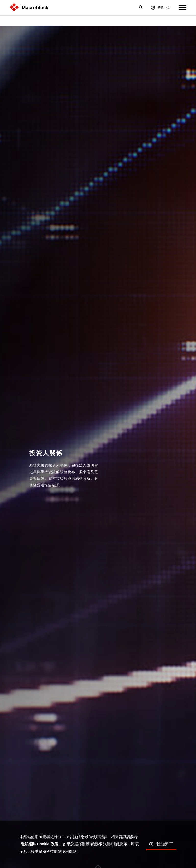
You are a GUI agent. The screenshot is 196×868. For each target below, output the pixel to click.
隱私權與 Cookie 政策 (39, 844)
